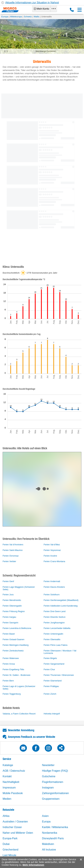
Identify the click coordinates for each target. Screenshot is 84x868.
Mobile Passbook (13, 793)
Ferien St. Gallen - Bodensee (17, 675)
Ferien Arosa (9, 664)
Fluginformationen (53, 782)
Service (7, 759)
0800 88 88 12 (72, 10)
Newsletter (48, 765)
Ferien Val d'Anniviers (13, 545)
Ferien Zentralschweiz (13, 651)
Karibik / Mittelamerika (55, 827)
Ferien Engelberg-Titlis (13, 669)
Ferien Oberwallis (52, 639)
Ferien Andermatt (52, 581)
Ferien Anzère (50, 556)
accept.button (81, 860)
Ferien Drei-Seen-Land (55, 611)
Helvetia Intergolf (52, 714)
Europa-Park (10, 838)
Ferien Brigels (50, 658)
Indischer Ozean (12, 827)
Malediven (48, 844)
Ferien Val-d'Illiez (52, 545)
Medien (7, 799)
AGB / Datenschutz (14, 771)
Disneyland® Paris (53, 838)
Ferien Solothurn (52, 595)
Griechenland (10, 850)
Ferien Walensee (11, 658)
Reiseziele (8, 810)
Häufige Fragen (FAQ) (55, 771)
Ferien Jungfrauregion (54, 623)
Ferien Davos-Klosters (54, 587)
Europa (5, 17)
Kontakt (7, 776)
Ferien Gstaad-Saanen (14, 639)
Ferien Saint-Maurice (13, 550)
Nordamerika (50, 833)
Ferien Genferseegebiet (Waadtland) (61, 600)
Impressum (9, 788)
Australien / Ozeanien (15, 822)
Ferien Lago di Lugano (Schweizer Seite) (19, 688)
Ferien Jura (8, 595)
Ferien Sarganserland (54, 664)
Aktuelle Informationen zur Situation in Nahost (32, 3)
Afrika (6, 816)
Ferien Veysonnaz (52, 550)
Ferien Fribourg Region (14, 611)
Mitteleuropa (16, 17)
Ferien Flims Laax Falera (56, 645)
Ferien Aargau (9, 617)
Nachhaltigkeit (11, 782)
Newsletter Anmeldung (21, 730)
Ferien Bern (8, 681)
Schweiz (28, 17)
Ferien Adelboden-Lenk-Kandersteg (61, 606)
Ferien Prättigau (51, 686)
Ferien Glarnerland (53, 681)
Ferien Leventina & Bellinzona (17, 628)
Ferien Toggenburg (12, 694)
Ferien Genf (8, 581)
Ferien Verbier (9, 561)
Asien (45, 816)
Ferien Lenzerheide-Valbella (57, 628)
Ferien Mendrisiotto (12, 600)
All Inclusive (49, 850)
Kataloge (8, 765)
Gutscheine (49, 776)
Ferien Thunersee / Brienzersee (59, 675)
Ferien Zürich (50, 694)
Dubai (6, 844)
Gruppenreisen (51, 799)
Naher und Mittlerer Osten (18, 833)
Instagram (48, 788)
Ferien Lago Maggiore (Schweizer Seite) (19, 588)
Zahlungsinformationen (56, 793)
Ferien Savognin (10, 623)
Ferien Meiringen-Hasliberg (16, 645)
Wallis (36, 17)
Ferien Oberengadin (12, 606)
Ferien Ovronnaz (11, 556)
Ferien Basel (9, 634)
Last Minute (9, 855)
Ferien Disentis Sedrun (55, 617)
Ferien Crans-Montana (54, 561)
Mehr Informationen (33, 865)
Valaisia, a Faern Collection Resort (19, 714)
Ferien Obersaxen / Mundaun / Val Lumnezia (60, 652)
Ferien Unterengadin (54, 634)
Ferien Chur (49, 669)
